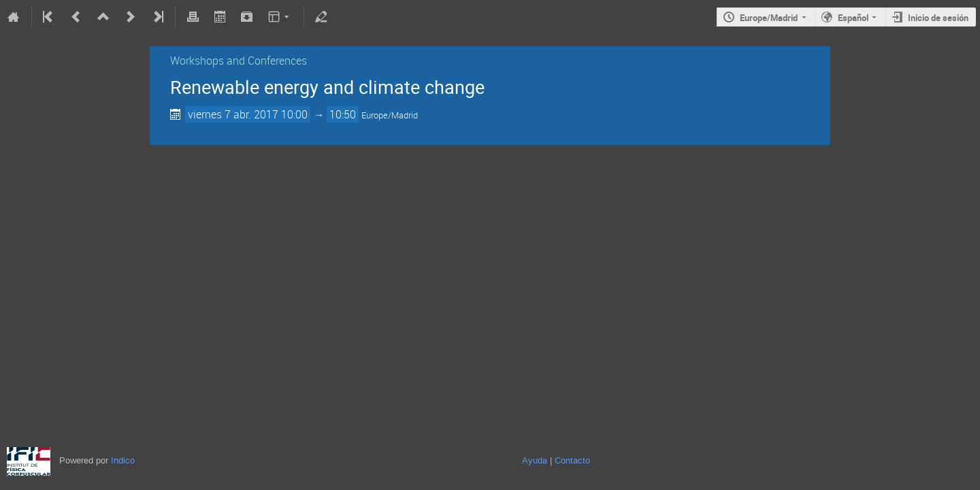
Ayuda (535, 460)
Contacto (572, 460)
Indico (123, 460)
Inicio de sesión (938, 18)
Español (853, 18)
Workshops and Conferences (239, 61)
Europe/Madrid (769, 18)
